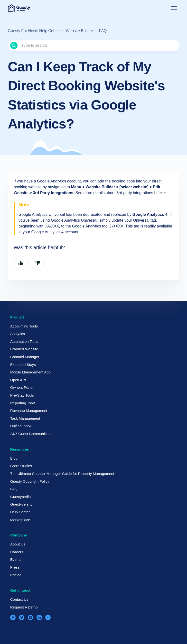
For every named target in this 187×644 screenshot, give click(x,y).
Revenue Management (29, 411)
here (158, 193)
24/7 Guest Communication (32, 434)
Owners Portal (22, 387)
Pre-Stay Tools (22, 395)
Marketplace (20, 520)
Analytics (18, 334)
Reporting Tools (23, 403)
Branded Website (24, 349)
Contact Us (19, 599)
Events (16, 559)
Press (15, 567)
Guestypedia (20, 497)
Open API (18, 380)
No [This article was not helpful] (38, 263)
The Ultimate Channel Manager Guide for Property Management (62, 474)
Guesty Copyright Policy (30, 481)
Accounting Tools (24, 326)
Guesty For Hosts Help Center (34, 31)
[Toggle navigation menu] (174, 8)
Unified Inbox (21, 426)
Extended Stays (23, 365)
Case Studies (21, 466)
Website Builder (80, 31)
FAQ (103, 31)
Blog (14, 458)
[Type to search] (93, 45)
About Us (18, 544)
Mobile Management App (30, 372)
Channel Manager (25, 357)
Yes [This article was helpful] (21, 263)
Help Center (20, 512)
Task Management (25, 418)
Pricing (16, 575)
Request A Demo (24, 607)
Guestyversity (21, 504)
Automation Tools (24, 341)
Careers (17, 552)
